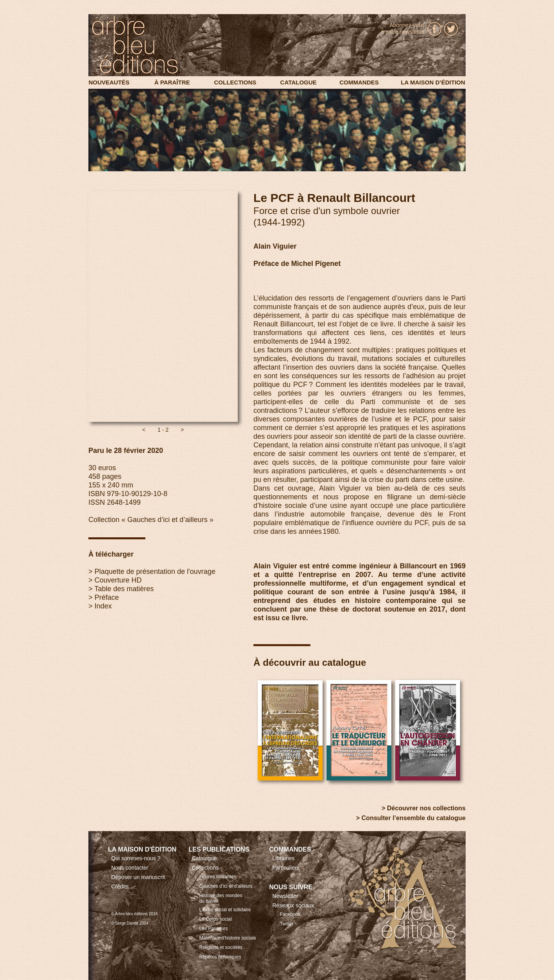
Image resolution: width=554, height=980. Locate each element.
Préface (107, 597)
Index (103, 606)
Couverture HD (118, 580)
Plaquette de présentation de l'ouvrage (155, 572)
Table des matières (124, 589)
